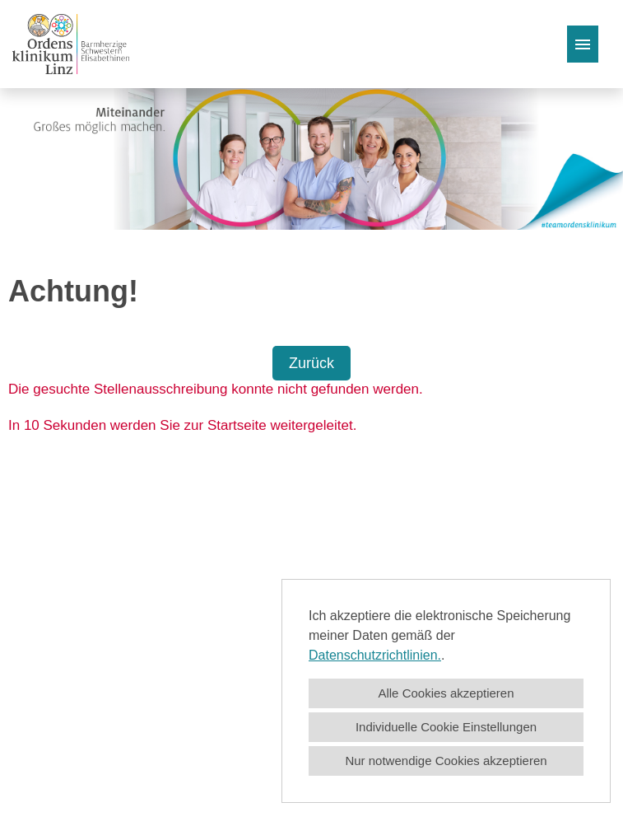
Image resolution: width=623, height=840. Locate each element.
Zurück (311, 363)
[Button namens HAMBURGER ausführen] (583, 44)
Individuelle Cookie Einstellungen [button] (446, 727)
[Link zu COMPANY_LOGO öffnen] (71, 44)
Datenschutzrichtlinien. (375, 655)
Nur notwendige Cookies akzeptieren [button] (446, 761)
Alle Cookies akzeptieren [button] (446, 693)
